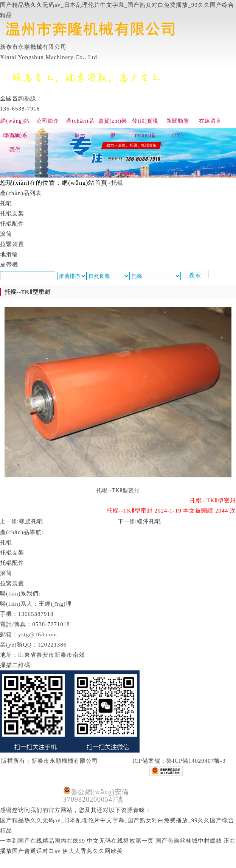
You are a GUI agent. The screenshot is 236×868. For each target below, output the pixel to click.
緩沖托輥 (149, 521)
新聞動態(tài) (178, 123)
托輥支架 (12, 553)
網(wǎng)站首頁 (15, 123)
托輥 (6, 542)
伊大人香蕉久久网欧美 (93, 851)
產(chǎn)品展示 (80, 123)
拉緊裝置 (12, 583)
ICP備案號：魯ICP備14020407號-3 (178, 761)
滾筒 (6, 573)
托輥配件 (12, 563)
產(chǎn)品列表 (21, 193)
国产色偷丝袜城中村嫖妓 (189, 841)
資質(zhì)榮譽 (113, 123)
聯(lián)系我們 (15, 138)
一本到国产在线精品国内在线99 (43, 841)
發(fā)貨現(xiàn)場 (145, 123)
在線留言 (210, 121)
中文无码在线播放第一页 (120, 841)
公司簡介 (48, 121)
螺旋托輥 (31, 521)
